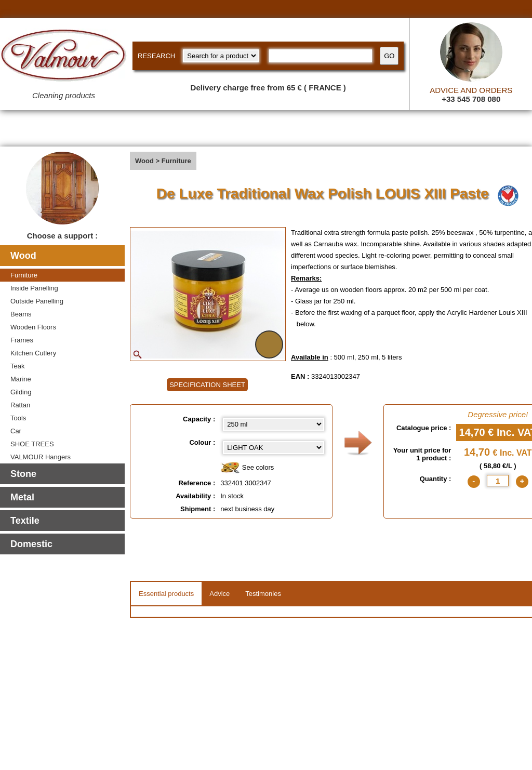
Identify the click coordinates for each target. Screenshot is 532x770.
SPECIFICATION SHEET (207, 385)
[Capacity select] (273, 424)
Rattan (20, 405)
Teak (17, 366)
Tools (18, 418)
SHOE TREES (32, 444)
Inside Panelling (34, 288)
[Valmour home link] (64, 57)
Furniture (24, 275)
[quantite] (498, 481)
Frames (22, 340)
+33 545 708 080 (471, 99)
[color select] (273, 448)
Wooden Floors (33, 327)
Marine (21, 379)
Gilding (21, 392)
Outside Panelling (37, 301)
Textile (25, 521)
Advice (220, 594)
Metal (22, 497)
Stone (23, 474)
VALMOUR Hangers (41, 457)
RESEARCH (156, 56)
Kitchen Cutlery (33, 353)
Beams (21, 314)
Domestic (31, 544)
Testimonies (263, 594)
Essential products (166, 594)
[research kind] (221, 56)
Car (16, 431)
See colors (247, 468)
